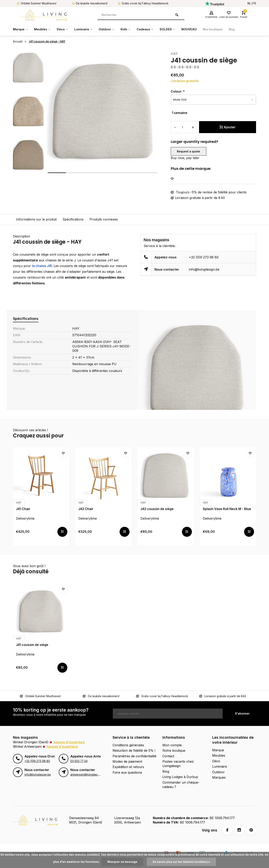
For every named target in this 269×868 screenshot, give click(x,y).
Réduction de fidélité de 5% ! (134, 750)
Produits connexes (104, 219)
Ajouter (228, 127)
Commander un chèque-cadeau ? (181, 785)
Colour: (178, 91)
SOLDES (173, 29)
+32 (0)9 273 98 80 (204, 257)
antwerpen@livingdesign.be (88, 775)
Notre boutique (174, 750)
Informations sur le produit (36, 219)
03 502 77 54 (79, 761)
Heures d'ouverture (69, 742)
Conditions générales (128, 745)
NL (249, 3)
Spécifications (73, 219)
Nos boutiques (220, 29)
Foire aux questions (127, 772)
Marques (219, 777)
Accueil (20, 42)
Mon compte (172, 745)
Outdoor (110, 29)
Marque (21, 29)
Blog (240, 29)
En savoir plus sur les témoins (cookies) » (181, 862)
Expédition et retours (128, 767)
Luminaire (86, 29)
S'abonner (242, 713)
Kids (130, 29)
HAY (174, 54)
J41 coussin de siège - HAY (47, 42)
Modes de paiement (127, 761)
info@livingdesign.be (204, 269)
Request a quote (188, 151)
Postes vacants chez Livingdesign (178, 764)
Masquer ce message (122, 862)
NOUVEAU (195, 29)
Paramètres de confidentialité (134, 756)
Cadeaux (150, 29)
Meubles (43, 29)
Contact (168, 756)
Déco (64, 29)
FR (254, 3)
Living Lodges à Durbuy (180, 777)
